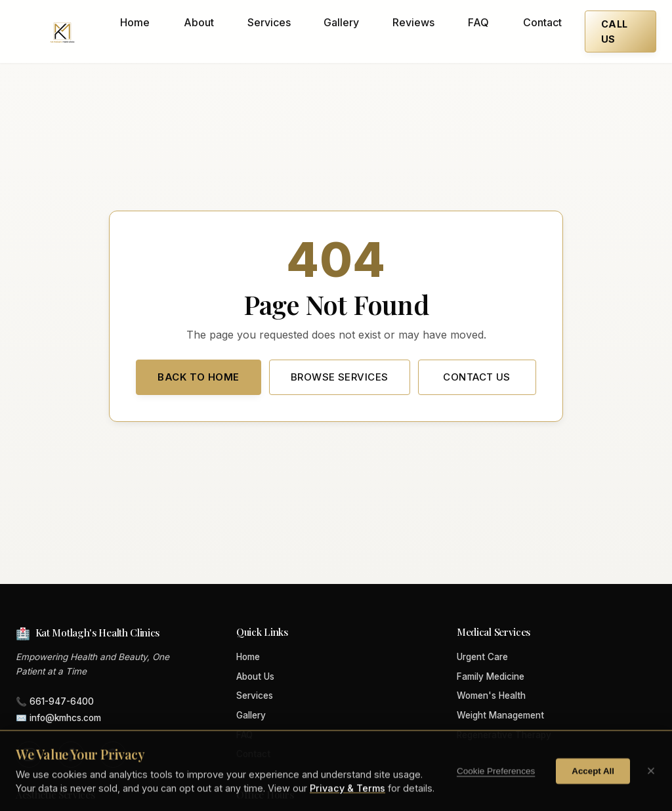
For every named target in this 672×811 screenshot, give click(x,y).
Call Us (615, 31)
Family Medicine (491, 676)
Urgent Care (482, 657)
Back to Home (198, 377)
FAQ (478, 22)
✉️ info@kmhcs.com (58, 718)
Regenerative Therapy (504, 735)
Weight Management (500, 715)
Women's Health (491, 696)
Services (269, 22)
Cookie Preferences (496, 788)
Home (135, 22)
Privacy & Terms (347, 805)
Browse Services (340, 377)
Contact (542, 22)
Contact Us (477, 377)
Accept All (593, 788)
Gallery (341, 22)
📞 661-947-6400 (55, 701)
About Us (255, 676)
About (199, 22)
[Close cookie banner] (651, 788)
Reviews (413, 22)
